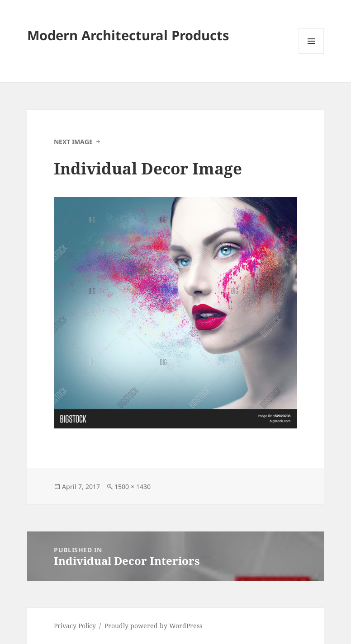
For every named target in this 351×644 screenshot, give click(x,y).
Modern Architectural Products (128, 35)
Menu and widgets (311, 54)
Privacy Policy (75, 626)
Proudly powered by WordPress (153, 626)
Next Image (73, 142)
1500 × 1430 (133, 487)
